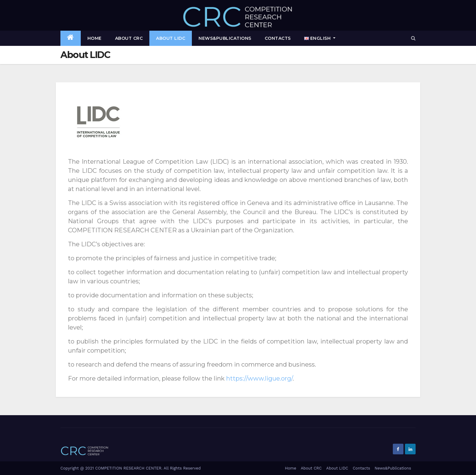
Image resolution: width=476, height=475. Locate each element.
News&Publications (225, 38)
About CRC (129, 38)
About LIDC (171, 38)
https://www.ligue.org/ (259, 378)
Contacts (278, 38)
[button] (413, 38)
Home (95, 38)
